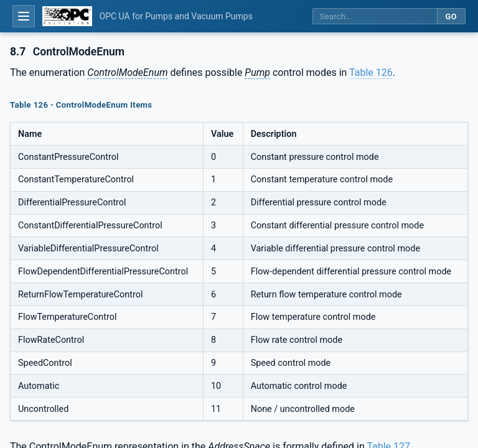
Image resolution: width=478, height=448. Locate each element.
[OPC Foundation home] (67, 16)
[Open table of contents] (24, 16)
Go (451, 16)
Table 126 (371, 72)
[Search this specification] (375, 16)
